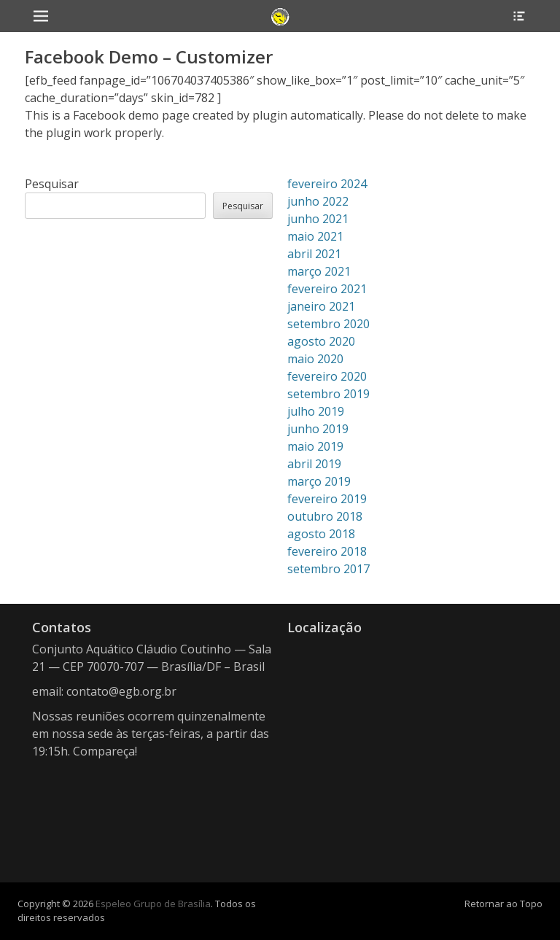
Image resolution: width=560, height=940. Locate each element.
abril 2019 (314, 464)
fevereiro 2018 (327, 551)
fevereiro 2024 (327, 184)
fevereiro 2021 (327, 289)
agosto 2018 (321, 534)
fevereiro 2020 (327, 376)
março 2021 (319, 271)
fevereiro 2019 (327, 499)
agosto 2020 (321, 341)
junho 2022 (318, 201)
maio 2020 (315, 359)
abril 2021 (314, 254)
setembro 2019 (328, 394)
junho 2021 (318, 219)
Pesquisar (52, 184)
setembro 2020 (328, 324)
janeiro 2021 (321, 306)
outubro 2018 (325, 516)
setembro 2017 (328, 569)
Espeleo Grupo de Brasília (153, 904)
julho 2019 (316, 411)
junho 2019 (318, 429)
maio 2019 (315, 446)
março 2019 (319, 481)
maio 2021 (315, 236)
